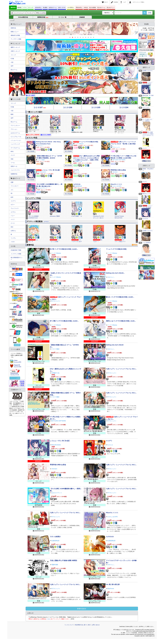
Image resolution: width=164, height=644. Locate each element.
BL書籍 (45, 8)
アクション (14, 129)
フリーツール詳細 (15, 378)
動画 (12, 114)
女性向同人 (38, 8)
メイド (13, 219)
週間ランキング (15, 47)
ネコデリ (76, 170)
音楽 (12, 159)
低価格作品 (14, 174)
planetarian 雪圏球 (55, 216)
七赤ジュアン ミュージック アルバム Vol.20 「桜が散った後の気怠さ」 (123, 144)
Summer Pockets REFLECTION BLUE (119, 218)
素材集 (19, 8)
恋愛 (12, 182)
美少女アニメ (111, 8)
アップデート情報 (16, 39)
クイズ (13, 155)
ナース (13, 223)
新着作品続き (82, 609)
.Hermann (115, 172)
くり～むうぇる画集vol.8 (55, 242)
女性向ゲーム (53, 8)
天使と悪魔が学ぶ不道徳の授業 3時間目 (64, 560)
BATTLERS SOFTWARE (119, 160)
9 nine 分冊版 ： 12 (77, 216)
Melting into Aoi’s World (115, 345)
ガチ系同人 (71, 8)
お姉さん (13, 231)
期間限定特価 (43, 17)
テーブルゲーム (15, 148)
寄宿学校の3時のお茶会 (118, 170)
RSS (135, 245)
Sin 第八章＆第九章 (113, 584)
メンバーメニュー (20, 13)
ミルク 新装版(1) (147, 243)
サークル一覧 (62, 17)
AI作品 (86, 8)
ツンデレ (13, 238)
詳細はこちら (146, 161)
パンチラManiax (79, 144)
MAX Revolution (42, 172)
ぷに (12, 190)
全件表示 (46, 222)
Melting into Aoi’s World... (115, 273)
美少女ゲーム (101, 8)
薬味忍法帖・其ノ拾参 (148, 95)
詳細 (150, 13)
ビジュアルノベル (16, 137)
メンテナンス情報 (16, 254)
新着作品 (13, 28)
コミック (31, 8)
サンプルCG (31, 151)
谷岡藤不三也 (78, 161)
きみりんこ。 (41, 146)
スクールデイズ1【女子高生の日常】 (77, 242)
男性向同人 (79, 8)
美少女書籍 (93, 8)
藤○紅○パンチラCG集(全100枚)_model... (120, 297)
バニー (13, 216)
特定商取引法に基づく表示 (83, 625)
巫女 (12, 227)
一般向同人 (13, 8)
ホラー (13, 205)
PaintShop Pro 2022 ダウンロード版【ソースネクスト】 (98, 218)
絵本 (12, 197)
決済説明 (17, 345)
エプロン (13, 212)
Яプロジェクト (116, 147)
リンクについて (69, 625)
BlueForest (111, 589)
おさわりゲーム (15, 133)
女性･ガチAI (62, 8)
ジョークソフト (15, 170)
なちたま (77, 172)
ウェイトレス (15, 208)
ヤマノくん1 (146, 107)
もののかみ (77, 184)
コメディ (13, 201)
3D (12, 193)
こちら (48, 619)
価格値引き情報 (15, 35)
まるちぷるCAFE (117, 186)
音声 (12, 66)
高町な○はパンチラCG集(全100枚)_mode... (121, 321)
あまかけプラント (42, 188)
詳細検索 (82, 17)
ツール (13, 163)
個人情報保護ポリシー (17, 258)
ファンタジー (15, 186)
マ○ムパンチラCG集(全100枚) (89, 142)
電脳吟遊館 (55, 565)
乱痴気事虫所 (78, 186)
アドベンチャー (15, 126)
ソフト (25, 8)
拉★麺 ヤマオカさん (148, 71)
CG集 (12, 59)
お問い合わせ (96, 625)
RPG (12, 152)
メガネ (13, 242)
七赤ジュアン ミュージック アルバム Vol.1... (121, 369)
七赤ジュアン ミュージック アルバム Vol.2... (121, 489)
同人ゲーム (14, 70)
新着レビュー (15, 32)
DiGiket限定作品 (23, 17)
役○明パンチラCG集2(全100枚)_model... (64, 249)
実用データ (14, 166)
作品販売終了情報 (16, 250)
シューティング (15, 144)
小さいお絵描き (55, 537)
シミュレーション (16, 140)
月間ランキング (15, 51)
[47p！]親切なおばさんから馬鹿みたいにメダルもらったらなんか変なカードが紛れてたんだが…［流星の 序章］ (86, 158)
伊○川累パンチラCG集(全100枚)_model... (64, 321)
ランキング (31, 13)
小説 (12, 62)
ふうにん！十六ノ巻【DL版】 (51, 170)
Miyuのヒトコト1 (116, 184)
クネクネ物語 (41, 160)
